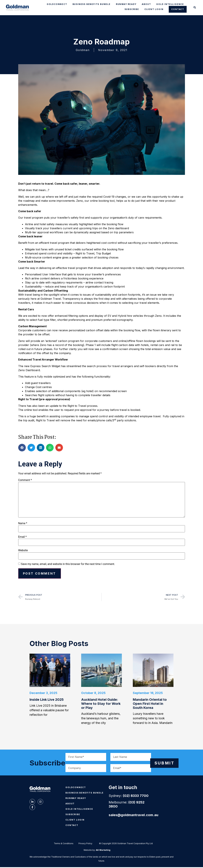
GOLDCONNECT (57, 4)
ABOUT (146, 4)
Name (23, 523)
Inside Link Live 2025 (47, 701)
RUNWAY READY (126, 4)
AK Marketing (103, 852)
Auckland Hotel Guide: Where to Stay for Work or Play (101, 705)
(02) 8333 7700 (136, 797)
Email (22, 537)
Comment (25, 480)
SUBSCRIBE (132, 9)
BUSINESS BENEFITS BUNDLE (92, 4)
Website (23, 550)
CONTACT (178, 9)
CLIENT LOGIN (154, 9)
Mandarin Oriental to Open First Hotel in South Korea (150, 705)
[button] (195, 8)
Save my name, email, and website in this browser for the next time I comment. (68, 564)
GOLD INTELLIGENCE (170, 4)
